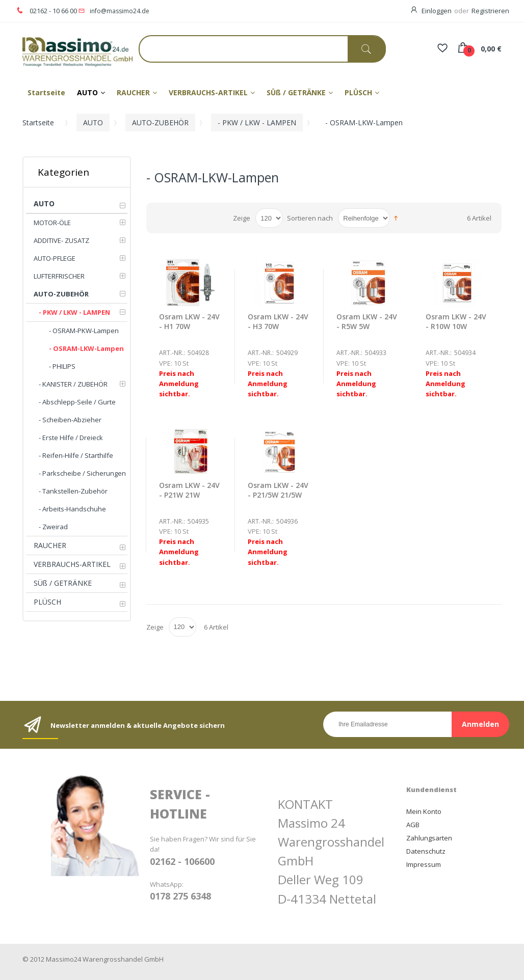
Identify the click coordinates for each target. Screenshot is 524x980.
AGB (413, 825)
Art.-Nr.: (172, 353)
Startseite (38, 122)
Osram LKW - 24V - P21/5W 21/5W (278, 490)
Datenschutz (426, 851)
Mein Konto (424, 811)
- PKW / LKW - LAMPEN (257, 122)
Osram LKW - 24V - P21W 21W (189, 490)
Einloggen (437, 11)
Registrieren (490, 11)
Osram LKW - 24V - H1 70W (189, 321)
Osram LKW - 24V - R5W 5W (367, 321)
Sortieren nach (310, 218)
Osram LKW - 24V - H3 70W (278, 321)
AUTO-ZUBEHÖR (160, 122)
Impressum (424, 864)
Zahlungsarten (429, 838)
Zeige (242, 218)
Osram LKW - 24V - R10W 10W (456, 321)
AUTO (93, 122)
